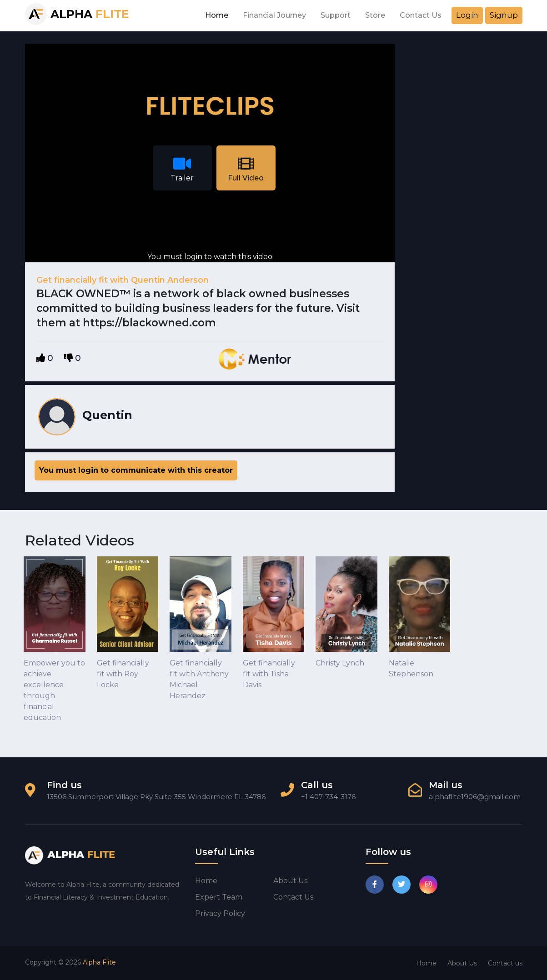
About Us (462, 963)
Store (375, 15)
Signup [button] (504, 15)
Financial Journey (274, 15)
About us (290, 881)
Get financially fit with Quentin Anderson (123, 280)
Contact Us (421, 15)
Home (217, 15)
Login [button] (467, 15)
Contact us (293, 897)
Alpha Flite (99, 962)
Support (336, 15)
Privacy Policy (220, 913)
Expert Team (219, 897)
